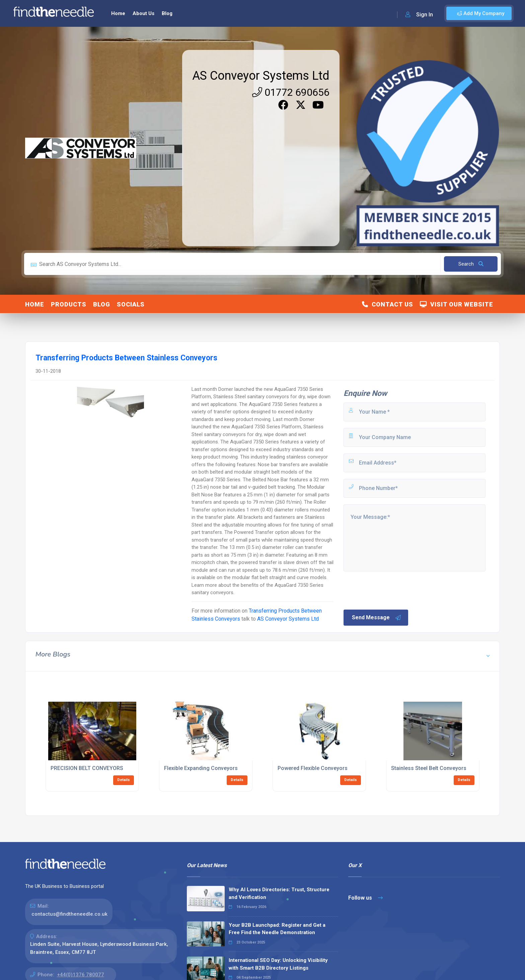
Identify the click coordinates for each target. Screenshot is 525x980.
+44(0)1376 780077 (81, 975)
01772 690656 (291, 92)
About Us (143, 13)
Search (471, 264)
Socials (131, 304)
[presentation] (393, 590)
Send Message (377, 618)
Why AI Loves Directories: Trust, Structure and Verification (279, 893)
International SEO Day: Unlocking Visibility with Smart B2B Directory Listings (278, 964)
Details (124, 780)
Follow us (365, 898)
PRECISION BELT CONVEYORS (87, 768)
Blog (167, 13)
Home (118, 13)
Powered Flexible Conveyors (313, 768)
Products (69, 304)
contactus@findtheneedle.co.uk (69, 914)
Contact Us (388, 304)
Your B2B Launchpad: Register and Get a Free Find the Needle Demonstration (277, 929)
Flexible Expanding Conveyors (201, 768)
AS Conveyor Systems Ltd (261, 76)
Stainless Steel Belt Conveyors (429, 768)
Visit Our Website (457, 304)
